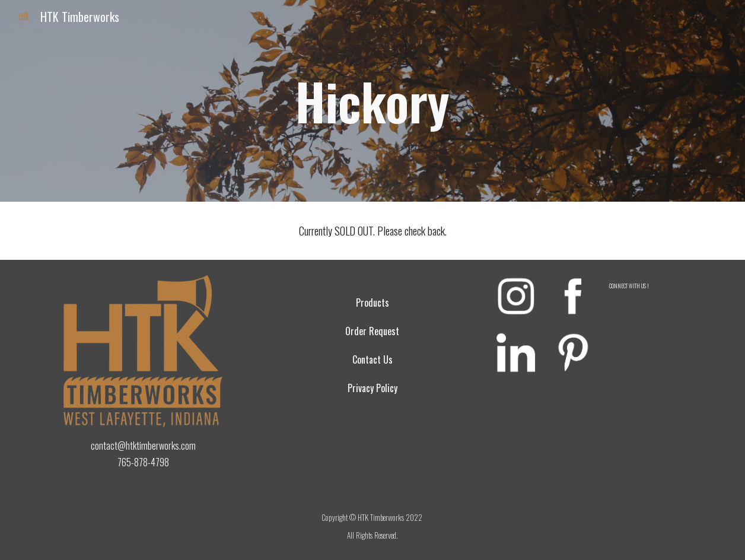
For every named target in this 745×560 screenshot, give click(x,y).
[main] (373, 101)
